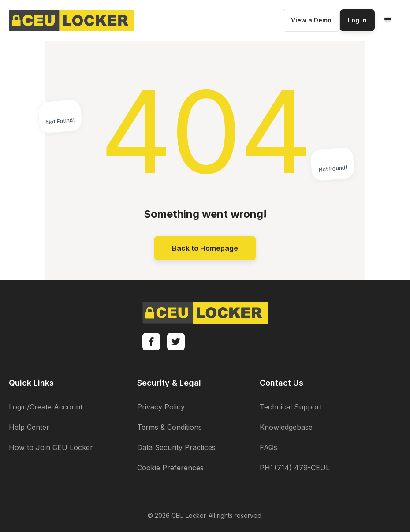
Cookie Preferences (170, 468)
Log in (357, 20)
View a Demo (311, 20)
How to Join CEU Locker (51, 447)
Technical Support (291, 407)
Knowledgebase (286, 427)
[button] (388, 20)
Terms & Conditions (170, 427)
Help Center (29, 427)
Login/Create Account (46, 407)
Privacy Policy (161, 407)
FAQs (268, 447)
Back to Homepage (205, 248)
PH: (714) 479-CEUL (295, 468)
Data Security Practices (176, 447)
